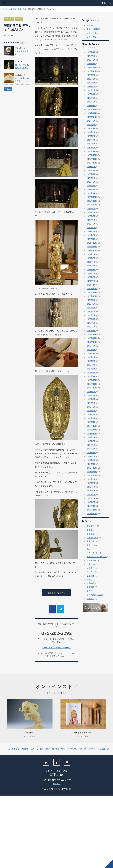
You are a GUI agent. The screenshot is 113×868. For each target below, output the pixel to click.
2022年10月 (92, 205)
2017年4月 (91, 456)
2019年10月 (92, 342)
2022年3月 (91, 231)
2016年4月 (91, 495)
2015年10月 (92, 514)
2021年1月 (91, 285)
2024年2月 (91, 148)
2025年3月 (91, 98)
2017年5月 (91, 453)
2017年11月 (92, 430)
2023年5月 (91, 182)
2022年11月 (92, 201)
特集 (63, 749)
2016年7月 (91, 487)
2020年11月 (92, 292)
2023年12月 (92, 155)
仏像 (89, 564)
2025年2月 (91, 102)
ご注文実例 (72, 749)
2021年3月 (91, 277)
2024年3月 (91, 144)
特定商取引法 (103, 749)
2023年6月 (91, 178)
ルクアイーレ (92, 553)
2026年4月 (91, 52)
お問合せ (92, 749)
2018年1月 (91, 422)
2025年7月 (91, 83)
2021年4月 (91, 273)
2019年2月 (91, 373)
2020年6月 (91, 311)
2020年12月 (92, 289)
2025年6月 (91, 87)
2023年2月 (91, 189)
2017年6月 (91, 449)
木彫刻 (89, 545)
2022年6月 (91, 220)
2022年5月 (91, 224)
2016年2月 (91, 502)
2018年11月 (92, 384)
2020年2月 (91, 327)
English (106, 3)
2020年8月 (91, 304)
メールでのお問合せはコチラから (56, 648)
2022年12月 (92, 197)
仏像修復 (8, 89)
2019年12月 (92, 334)
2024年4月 (91, 140)
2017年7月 (91, 445)
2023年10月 (92, 163)
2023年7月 (91, 174)
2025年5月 (91, 90)
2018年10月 (92, 388)
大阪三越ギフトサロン (96, 557)
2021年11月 (92, 247)
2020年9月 (91, 300)
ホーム (5, 9)
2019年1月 (91, 376)
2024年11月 (92, 113)
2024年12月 (92, 109)
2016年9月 (91, 479)
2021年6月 (91, 266)
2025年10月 (92, 71)
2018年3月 (91, 414)
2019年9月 (91, 346)
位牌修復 (90, 599)
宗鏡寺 (89, 580)
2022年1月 (91, 239)
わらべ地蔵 (91, 560)
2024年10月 (92, 117)
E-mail (57, 784)
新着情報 (13, 9)
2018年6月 (91, 403)
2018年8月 (91, 395)
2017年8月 (91, 441)
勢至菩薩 (90, 587)
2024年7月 (91, 128)
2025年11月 (92, 67)
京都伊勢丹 (91, 526)
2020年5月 (91, 315)
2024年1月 (91, 151)
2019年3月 (91, 369)
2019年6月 (91, 357)
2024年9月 (91, 121)
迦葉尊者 (90, 576)
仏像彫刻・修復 (28, 749)
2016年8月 (91, 483)
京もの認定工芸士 (94, 595)
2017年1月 (91, 464)
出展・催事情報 (93, 29)
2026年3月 (91, 56)
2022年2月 (91, 235)
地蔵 (89, 549)
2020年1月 (91, 331)
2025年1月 (91, 106)
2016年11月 (92, 472)
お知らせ (90, 25)
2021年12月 (92, 243)
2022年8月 (91, 212)
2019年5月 (91, 361)
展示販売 (90, 534)
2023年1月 (91, 193)
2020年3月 (91, 323)
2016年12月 (92, 468)
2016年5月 (91, 491)
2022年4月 (91, 228)
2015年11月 (92, 510)
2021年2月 (91, 281)
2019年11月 (92, 338)
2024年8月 (91, 125)
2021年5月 (91, 270)
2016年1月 (91, 506)
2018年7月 (91, 399)
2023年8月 (91, 170)
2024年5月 (91, 136)
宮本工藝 (90, 541)
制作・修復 (22, 9)
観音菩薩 (90, 583)
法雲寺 (89, 591)
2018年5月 (91, 407)
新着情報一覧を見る (56, 593)
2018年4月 (91, 411)
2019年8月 (91, 350)
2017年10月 (92, 434)
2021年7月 (91, 262)
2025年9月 (91, 75)
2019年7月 (91, 353)
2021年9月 (91, 254)
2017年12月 (92, 426)
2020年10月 (92, 296)
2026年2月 (91, 60)
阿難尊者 (90, 572)
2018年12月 (92, 380)
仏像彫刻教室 (92, 538)
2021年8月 (91, 258)
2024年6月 (91, 132)
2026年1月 (91, 64)
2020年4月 (91, 319)
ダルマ (89, 530)
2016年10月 (92, 475)
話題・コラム (92, 33)
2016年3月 (91, 498)
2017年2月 (91, 460)
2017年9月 (91, 437)
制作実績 (56, 749)
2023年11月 (92, 159)
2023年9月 (91, 167)
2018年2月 (91, 418)
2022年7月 (91, 216)
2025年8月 (91, 79)
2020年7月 (91, 308)
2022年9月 (91, 209)
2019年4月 (91, 365)
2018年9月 (91, 392)
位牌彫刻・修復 (43, 749)
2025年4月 (91, 94)
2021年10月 (92, 250)
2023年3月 (91, 186)
